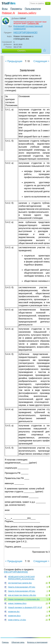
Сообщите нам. (33, 23)
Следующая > (41, 61)
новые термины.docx (17, 603)
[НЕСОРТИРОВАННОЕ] (25, 33)
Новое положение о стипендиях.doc (24, 599)
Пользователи (33, 9)
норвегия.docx (14, 616)
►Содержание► (2, 103)
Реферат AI (8, 13)
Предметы (16, 9)
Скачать (22, 51)
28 (47, 603)
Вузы (5, 9)
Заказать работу (27, 13)
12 (47, 595)
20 (47, 620)
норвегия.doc (14, 612)
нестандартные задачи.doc (20, 583)
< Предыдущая (14, 61)
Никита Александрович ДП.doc (22, 587)
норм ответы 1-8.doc (17, 620)
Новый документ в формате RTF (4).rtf (25, 607)
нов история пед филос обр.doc (22, 595)
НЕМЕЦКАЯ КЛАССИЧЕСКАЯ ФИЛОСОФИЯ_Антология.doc (21, 578)
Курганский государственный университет (28, 27)
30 (47, 583)
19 (47, 616)
